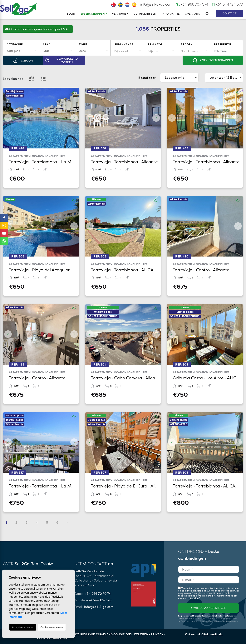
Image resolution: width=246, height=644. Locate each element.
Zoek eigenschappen (213, 60)
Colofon (141, 634)
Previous (8, 118)
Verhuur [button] (119, 14)
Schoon (23, 60)
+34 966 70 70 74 (98, 594)
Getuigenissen (145, 14)
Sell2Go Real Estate (18, 9)
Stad (47, 44)
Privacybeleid (199, 593)
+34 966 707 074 (192, 4)
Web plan (60, 638)
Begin (71, 14)
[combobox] (21, 51)
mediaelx (216, 634)
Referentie (223, 44)
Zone (83, 44)
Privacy (157, 634)
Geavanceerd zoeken (62, 60)
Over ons (192, 14)
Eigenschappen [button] (93, 14)
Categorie (15, 44)
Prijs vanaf (124, 44)
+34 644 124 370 (228, 4)
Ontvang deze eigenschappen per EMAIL (38, 29)
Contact (230, 13)
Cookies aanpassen (52, 627)
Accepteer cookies (23, 627)
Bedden (187, 44)
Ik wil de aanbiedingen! (209, 608)
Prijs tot (155, 44)
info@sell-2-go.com (156, 4)
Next (74, 118)
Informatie (170, 14)
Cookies (44, 638)
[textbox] (21, 51)
